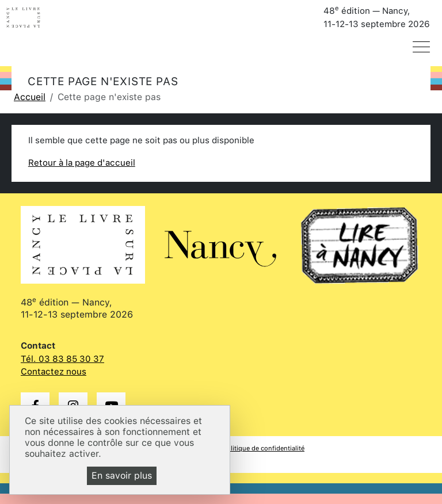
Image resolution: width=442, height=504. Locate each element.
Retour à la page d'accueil (82, 163)
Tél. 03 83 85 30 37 (62, 359)
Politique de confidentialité (264, 448)
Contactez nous (54, 372)
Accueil (30, 97)
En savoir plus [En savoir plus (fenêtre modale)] (122, 476)
